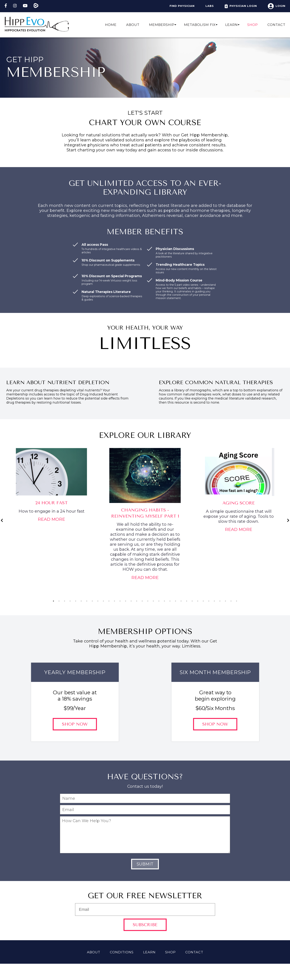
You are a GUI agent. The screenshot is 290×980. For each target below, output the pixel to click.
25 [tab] (187, 601)
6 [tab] (81, 601)
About (133, 25)
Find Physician (182, 6)
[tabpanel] (51, 486)
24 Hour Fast (52, 503)
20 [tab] (159, 601)
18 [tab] (148, 601)
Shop (253, 25)
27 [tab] (198, 601)
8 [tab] (92, 601)
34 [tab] (237, 601)
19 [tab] (153, 601)
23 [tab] (176, 601)
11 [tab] (109, 601)
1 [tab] (53, 601)
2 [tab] (59, 601)
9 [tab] (98, 601)
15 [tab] (131, 601)
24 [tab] (181, 601)
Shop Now (75, 724)
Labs (210, 6)
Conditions (122, 952)
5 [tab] (76, 601)
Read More (51, 519)
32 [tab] (225, 601)
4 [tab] (70, 601)
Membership (162, 25)
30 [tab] (214, 601)
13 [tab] (120, 601)
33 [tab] (231, 601)
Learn (231, 25)
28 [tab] (203, 601)
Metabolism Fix (200, 25)
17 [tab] (142, 601)
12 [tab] (114, 601)
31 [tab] (220, 601)
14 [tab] (126, 601)
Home (111, 25)
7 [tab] (87, 601)
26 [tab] (192, 601)
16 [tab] (137, 601)
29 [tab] (209, 601)
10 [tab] (103, 601)
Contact (276, 25)
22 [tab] (170, 601)
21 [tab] (164, 601)
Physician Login (241, 6)
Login (277, 6)
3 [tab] (65, 601)
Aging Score (239, 503)
